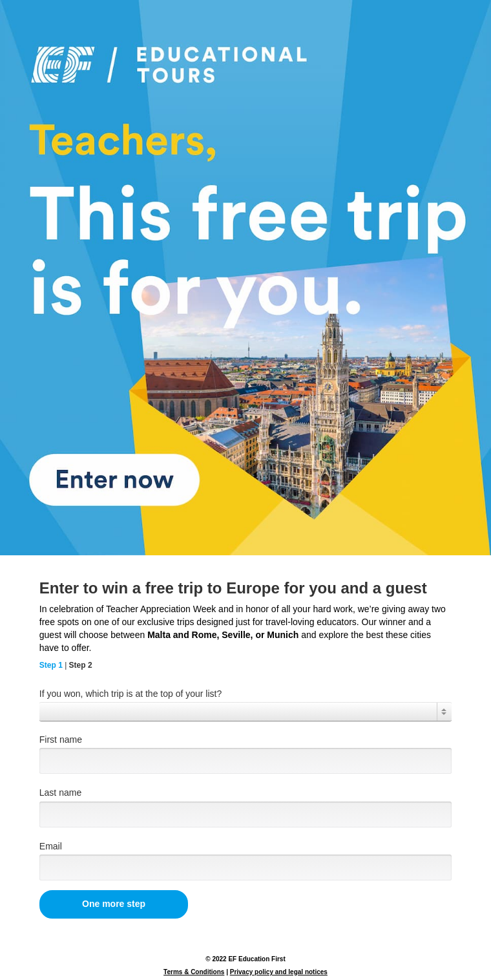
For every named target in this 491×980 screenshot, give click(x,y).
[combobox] (245, 712)
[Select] (245, 712)
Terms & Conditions (194, 972)
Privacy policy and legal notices (279, 972)
